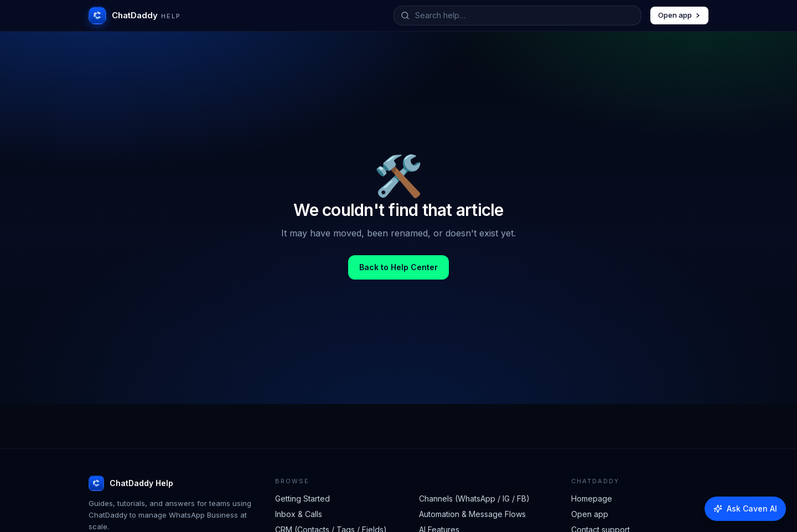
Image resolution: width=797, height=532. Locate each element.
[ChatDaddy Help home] (135, 16)
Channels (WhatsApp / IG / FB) (474, 499)
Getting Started (302, 499)
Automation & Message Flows (472, 514)
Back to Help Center (398, 267)
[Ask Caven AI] (745, 509)
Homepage (592, 499)
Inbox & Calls (299, 514)
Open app (679, 15)
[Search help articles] (525, 16)
